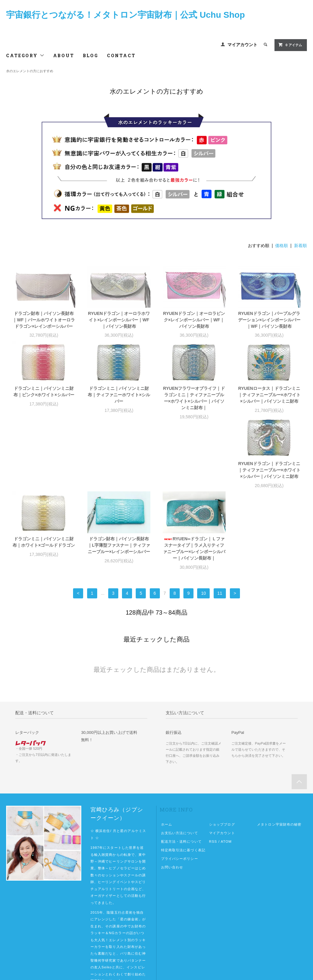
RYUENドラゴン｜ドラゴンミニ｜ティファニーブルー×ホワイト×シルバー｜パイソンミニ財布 (44, 476)
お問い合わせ (172, 798)
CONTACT (121, 55)
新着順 (300, 246)
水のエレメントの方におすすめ (30, 71)
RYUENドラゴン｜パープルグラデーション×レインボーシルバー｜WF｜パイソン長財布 (269, 320)
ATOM (226, 773)
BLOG (91, 55)
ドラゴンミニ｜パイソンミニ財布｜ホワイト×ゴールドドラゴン (119, 473)
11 (220, 524)
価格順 (282, 246)
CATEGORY (25, 55)
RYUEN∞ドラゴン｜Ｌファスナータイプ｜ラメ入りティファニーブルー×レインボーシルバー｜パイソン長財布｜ (269, 480)
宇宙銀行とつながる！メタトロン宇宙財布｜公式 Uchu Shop (125, 15)
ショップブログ (222, 756)
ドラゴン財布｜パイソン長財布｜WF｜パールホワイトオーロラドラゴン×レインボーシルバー (44, 320)
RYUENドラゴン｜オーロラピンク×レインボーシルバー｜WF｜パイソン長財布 (194, 320)
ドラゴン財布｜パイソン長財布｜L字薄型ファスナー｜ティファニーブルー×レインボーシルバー (194, 476)
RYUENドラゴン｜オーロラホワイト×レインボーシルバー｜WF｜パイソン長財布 (119, 320)
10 (204, 524)
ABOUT (64, 55)
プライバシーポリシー (180, 790)
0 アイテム (290, 45)
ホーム (167, 756)
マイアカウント (242, 45)
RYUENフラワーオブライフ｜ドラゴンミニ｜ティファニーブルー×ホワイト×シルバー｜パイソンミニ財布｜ (194, 398)
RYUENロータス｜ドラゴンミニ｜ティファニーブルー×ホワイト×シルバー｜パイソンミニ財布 (269, 395)
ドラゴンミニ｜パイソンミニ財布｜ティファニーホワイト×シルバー (119, 395)
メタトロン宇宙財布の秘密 (279, 756)
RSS (213, 773)
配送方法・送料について (181, 773)
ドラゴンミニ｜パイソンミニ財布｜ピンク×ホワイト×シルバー (44, 392)
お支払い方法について (180, 764)
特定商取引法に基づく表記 (183, 781)
